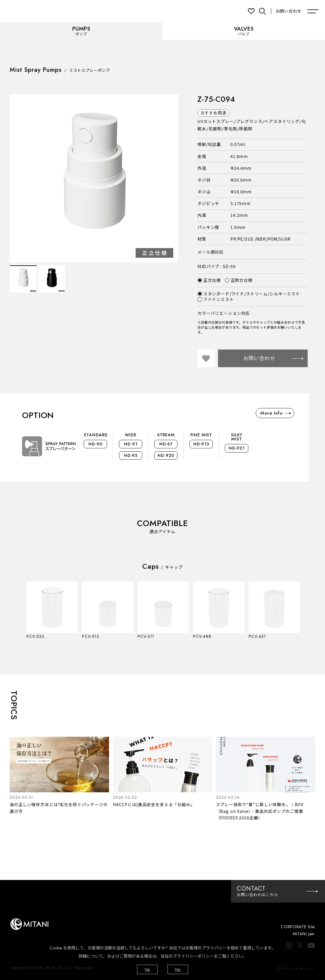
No (178, 969)
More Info (276, 413)
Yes (147, 969)
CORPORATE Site (298, 927)
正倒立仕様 (239, 280)
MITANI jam (304, 934)
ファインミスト (216, 299)
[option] (94, 178)
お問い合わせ (289, 11)
